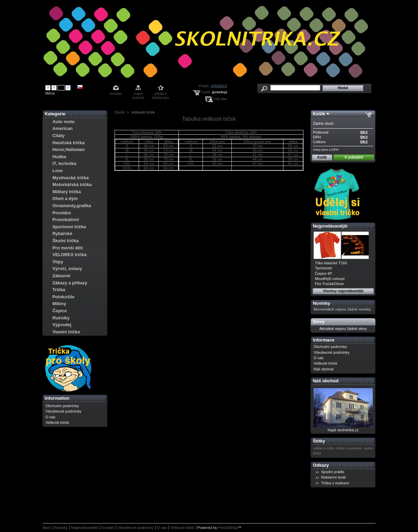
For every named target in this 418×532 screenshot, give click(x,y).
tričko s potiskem (349, 448)
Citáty (58, 136)
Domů (119, 112)
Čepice (60, 311)
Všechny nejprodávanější (343, 291)
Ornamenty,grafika (72, 206)
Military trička (67, 192)
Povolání (62, 213)
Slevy (319, 322)
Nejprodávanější (330, 226)
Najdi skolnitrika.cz (343, 430)
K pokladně (354, 157)
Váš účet (221, 99)
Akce (47, 528)
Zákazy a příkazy (70, 283)
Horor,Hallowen (68, 149)
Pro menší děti (68, 248)
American (62, 128)
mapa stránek (138, 94)
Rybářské (62, 234)
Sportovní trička (69, 227)
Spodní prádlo (333, 472)
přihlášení (219, 86)
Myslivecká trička (71, 178)
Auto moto (63, 122)
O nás (50, 417)
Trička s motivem (335, 483)
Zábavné (61, 276)
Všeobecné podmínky (64, 411)
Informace (324, 340)
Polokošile (63, 297)
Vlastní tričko (66, 332)
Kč (61, 87)
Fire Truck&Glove (329, 284)
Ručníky (61, 318)
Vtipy (58, 262)
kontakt (116, 94)
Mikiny (59, 304)
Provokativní (66, 220)
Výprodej (62, 325)
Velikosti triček (57, 422)
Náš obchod (324, 369)
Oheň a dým (65, 198)
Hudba (59, 157)
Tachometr (324, 268)
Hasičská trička (68, 143)
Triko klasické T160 (331, 263)
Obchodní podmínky (62, 406)
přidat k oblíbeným (161, 94)
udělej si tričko (324, 448)
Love (57, 171)
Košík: (206, 92)
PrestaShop (228, 528)
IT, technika (64, 163)
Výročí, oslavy (67, 269)
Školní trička (65, 241)
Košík (319, 114)
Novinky (322, 303)
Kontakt (108, 528)
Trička (59, 290)
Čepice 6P (324, 273)
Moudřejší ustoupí (330, 279)
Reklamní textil (333, 477)
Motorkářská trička (72, 185)
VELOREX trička (69, 255)
